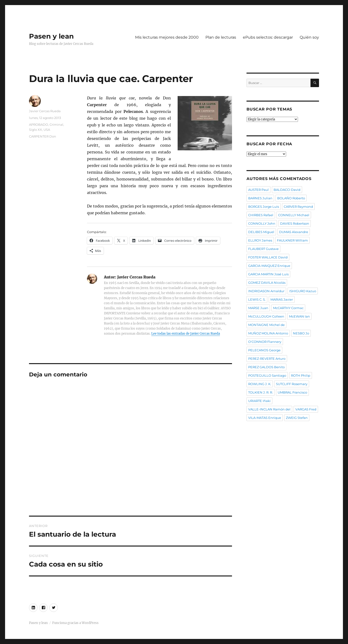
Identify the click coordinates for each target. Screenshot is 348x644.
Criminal (56, 125)
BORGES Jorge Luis (264, 207)
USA (47, 130)
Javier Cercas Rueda (45, 111)
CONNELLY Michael (294, 215)
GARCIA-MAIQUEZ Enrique (269, 266)
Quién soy (309, 37)
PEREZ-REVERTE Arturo (267, 359)
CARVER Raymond (298, 207)
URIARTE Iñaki (259, 401)
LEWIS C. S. (257, 299)
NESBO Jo (301, 333)
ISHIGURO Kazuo (303, 291)
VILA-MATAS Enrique (265, 418)
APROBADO (39, 125)
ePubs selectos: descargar (268, 37)
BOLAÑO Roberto (291, 198)
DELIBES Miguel (261, 232)
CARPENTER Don (43, 136)
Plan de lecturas (221, 37)
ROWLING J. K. (260, 384)
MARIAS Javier (282, 299)
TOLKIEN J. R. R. (261, 392)
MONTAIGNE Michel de (266, 325)
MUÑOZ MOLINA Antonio (268, 333)
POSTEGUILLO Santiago (267, 375)
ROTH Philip (301, 375)
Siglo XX (36, 130)
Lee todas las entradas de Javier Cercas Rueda (186, 334)
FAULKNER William (292, 240)
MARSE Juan (258, 308)
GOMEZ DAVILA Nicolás (267, 283)
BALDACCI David (287, 190)
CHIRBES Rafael (261, 215)
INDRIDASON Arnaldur (266, 291)
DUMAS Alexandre (294, 232)
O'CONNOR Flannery (265, 342)
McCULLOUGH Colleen (266, 316)
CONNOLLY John (262, 223)
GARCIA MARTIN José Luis (268, 274)
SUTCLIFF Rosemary (292, 384)
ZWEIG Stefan (297, 418)
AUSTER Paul (258, 190)
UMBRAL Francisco (292, 392)
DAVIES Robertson (295, 223)
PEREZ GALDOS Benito (266, 367)
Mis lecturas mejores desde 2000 (167, 37)
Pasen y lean (51, 36)
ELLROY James (260, 240)
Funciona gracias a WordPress (75, 623)
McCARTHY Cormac (288, 308)
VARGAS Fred (306, 409)
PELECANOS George (264, 350)
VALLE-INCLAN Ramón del (269, 409)
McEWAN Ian (299, 316)
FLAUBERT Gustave (263, 249)
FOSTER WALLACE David (268, 257)
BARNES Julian (260, 198)
